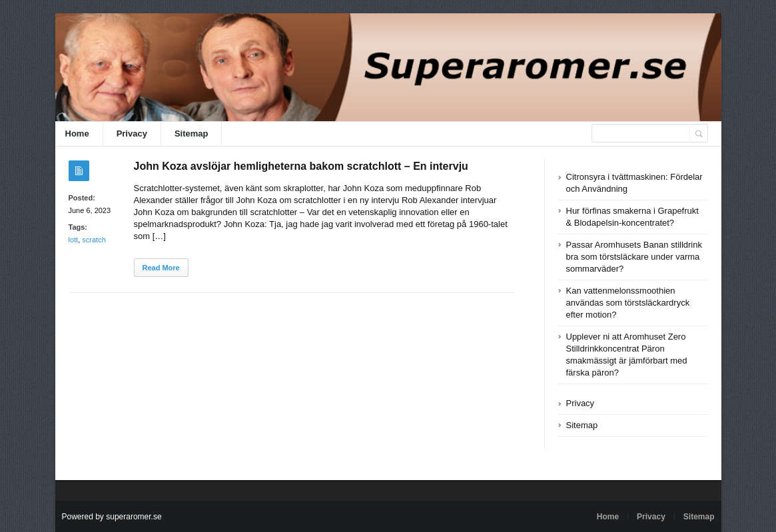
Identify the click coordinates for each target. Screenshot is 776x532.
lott (74, 240)
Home (77, 133)
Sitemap (192, 133)
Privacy (132, 133)
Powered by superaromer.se (112, 517)
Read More (161, 268)
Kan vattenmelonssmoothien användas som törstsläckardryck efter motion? (628, 303)
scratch (94, 240)
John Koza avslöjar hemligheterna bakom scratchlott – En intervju (301, 166)
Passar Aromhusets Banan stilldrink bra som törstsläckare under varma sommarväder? (634, 257)
